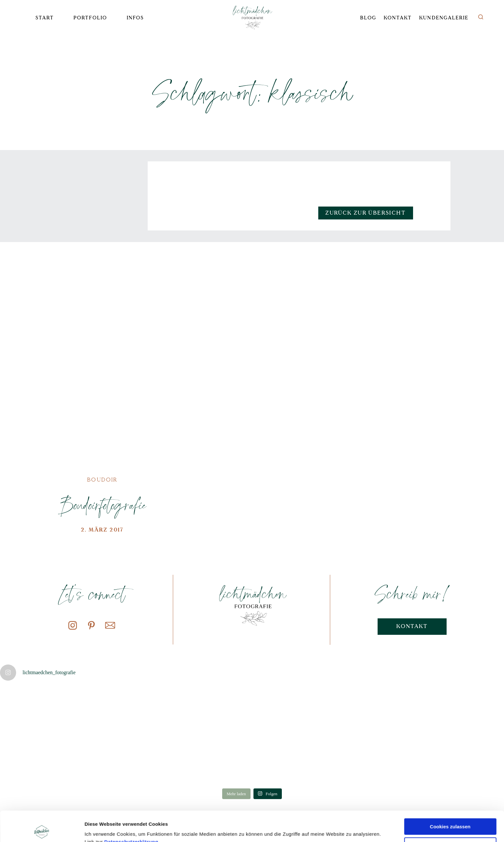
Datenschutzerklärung (131, 812)
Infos (135, 18)
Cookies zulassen (450, 796)
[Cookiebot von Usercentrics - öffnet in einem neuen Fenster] (42, 829)
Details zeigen (101, 829)
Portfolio (90, 18)
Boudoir (102, 480)
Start (45, 18)
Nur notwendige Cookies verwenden (450, 818)
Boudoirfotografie (102, 505)
